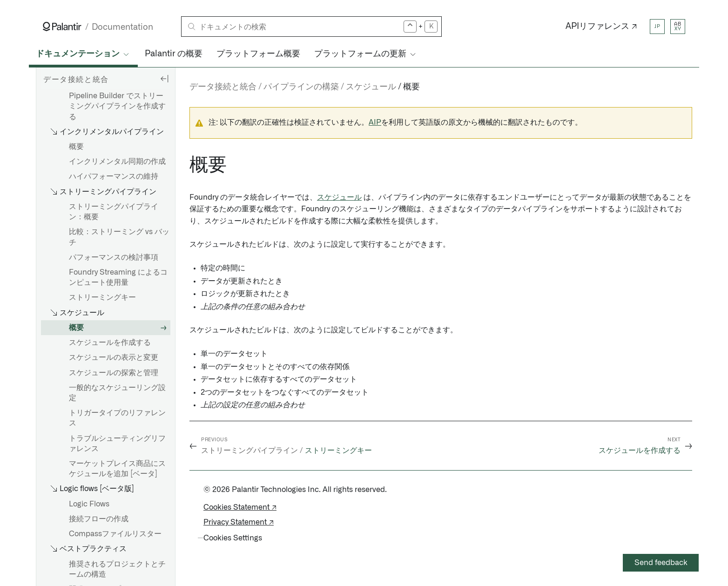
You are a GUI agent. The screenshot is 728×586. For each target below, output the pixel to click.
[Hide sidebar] (164, 78)
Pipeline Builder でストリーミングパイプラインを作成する (117, 106)
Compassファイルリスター (115, 534)
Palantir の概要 (174, 54)
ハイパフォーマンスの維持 (114, 176)
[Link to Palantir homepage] (62, 27)
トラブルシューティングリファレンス (117, 444)
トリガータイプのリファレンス (117, 418)
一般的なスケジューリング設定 (117, 393)
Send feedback (661, 563)
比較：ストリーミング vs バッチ (119, 237)
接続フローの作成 (99, 519)
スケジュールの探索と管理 (114, 373)
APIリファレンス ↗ (601, 27)
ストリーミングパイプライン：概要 (114, 212)
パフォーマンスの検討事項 (114, 257)
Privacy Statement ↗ (239, 522)
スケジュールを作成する (110, 343)
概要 (76, 147)
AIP (375, 122)
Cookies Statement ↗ (240, 507)
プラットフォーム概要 (258, 54)
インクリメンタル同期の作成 (117, 162)
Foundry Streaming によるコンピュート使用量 (118, 277)
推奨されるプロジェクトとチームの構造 (117, 569)
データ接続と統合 (223, 87)
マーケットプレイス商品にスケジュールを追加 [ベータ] (117, 469)
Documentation (122, 27)
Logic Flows (89, 504)
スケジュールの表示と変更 (114, 357)
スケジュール (339, 197)
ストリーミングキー (102, 297)
